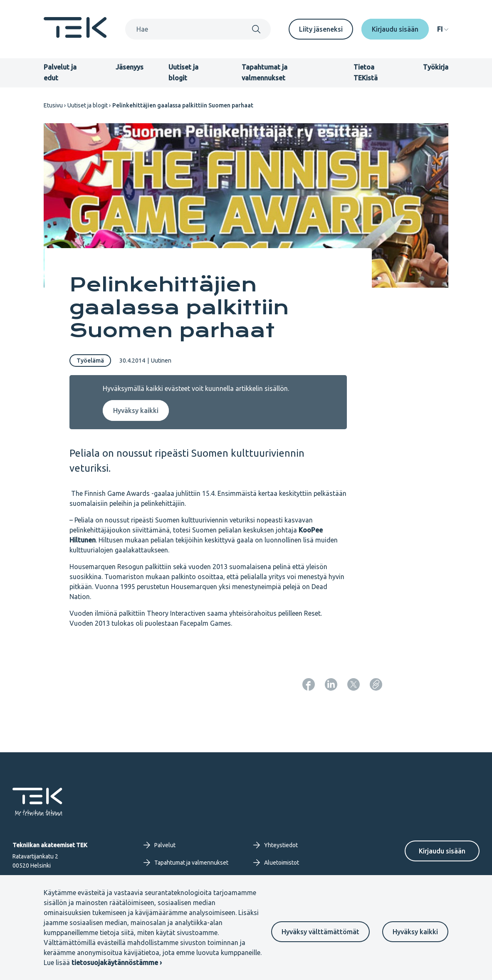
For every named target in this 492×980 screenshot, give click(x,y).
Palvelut (159, 845)
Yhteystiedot (276, 845)
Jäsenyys (130, 67)
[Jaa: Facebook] (309, 684)
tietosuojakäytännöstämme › (117, 963)
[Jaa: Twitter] (354, 684)
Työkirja (436, 67)
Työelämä (90, 361)
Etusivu (53, 105)
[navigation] (443, 29)
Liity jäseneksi (321, 29)
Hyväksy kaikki (415, 932)
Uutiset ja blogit (88, 105)
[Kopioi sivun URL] (376, 684)
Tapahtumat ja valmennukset (186, 863)
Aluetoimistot (276, 863)
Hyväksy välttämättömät (320, 932)
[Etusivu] (75, 35)
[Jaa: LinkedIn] (331, 684)
